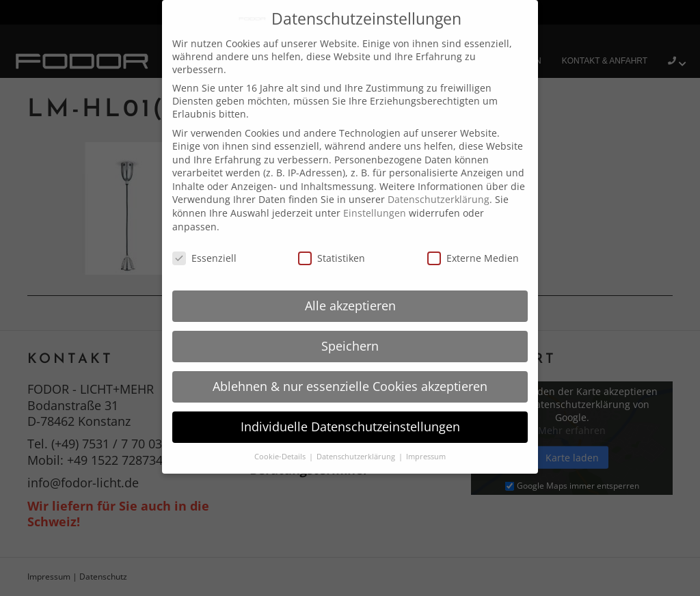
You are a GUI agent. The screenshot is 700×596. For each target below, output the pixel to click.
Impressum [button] (426, 457)
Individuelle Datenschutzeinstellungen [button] (350, 426)
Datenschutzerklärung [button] (357, 457)
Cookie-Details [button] (281, 457)
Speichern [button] (350, 346)
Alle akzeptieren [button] (350, 306)
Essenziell (204, 258)
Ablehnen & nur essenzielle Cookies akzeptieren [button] (350, 386)
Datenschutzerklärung (439, 199)
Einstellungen (375, 213)
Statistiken (332, 258)
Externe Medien (473, 258)
